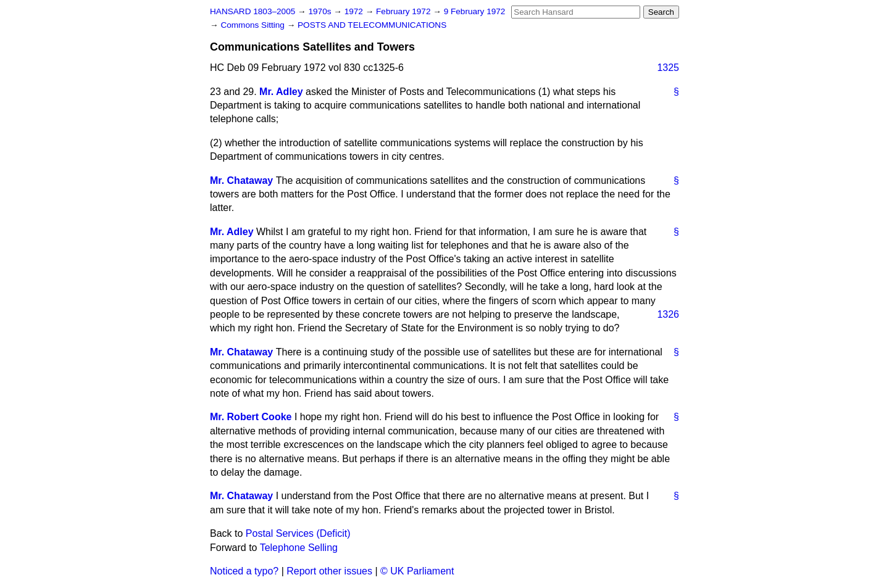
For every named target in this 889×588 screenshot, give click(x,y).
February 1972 (404, 11)
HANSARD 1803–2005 (253, 11)
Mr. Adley (281, 92)
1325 (668, 68)
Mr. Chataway (241, 180)
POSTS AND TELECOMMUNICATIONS (372, 25)
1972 (355, 11)
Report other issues (329, 571)
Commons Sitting (253, 25)
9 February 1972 (475, 11)
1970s (321, 11)
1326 (668, 314)
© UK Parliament (417, 571)
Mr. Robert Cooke (251, 417)
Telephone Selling (299, 548)
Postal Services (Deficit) (298, 533)
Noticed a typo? (244, 571)
